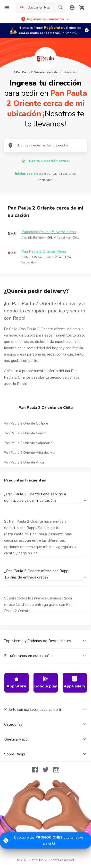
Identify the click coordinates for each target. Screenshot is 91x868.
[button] (45, 19)
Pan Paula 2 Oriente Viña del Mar (30, 453)
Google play (46, 682)
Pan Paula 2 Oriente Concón (26, 433)
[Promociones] (45, 840)
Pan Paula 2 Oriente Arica (24, 462)
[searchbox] (40, 8)
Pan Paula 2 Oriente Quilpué (26, 423)
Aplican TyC (69, 33)
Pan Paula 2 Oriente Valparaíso (28, 443)
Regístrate (53, 28)
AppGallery (75, 682)
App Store (16, 682)
